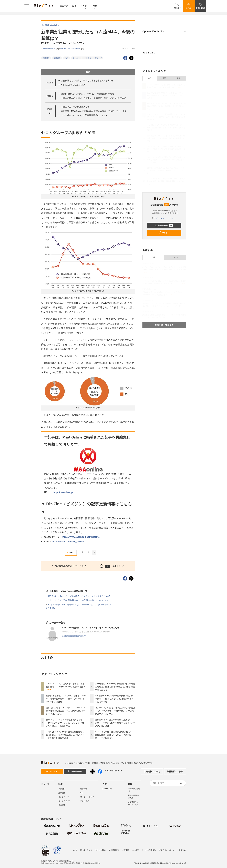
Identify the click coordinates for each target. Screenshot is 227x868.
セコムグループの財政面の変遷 (75, 107)
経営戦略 (84, 789)
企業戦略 (57, 58)
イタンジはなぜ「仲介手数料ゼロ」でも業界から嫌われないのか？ (78, 600)
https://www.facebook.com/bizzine (81, 537)
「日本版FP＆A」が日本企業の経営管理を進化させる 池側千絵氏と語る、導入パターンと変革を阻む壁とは (65, 735)
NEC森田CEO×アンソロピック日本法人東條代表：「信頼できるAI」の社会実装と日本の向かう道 (114, 699)
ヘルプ (75, 850)
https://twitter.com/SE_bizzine (68, 542)
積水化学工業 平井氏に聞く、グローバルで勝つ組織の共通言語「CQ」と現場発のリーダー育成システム (66, 711)
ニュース (64, 6)
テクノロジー (85, 801)
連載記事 (62, 805)
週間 (164, 78)
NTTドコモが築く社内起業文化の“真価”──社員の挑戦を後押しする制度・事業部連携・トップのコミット (114, 735)
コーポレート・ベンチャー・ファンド (87, 58)
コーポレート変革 (87, 797)
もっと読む (51, 608)
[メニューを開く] (27, 6)
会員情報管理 (114, 850)
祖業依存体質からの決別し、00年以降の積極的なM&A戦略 (88, 94)
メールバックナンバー (164, 218)
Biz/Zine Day (107, 789)
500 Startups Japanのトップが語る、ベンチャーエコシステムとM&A (79, 596)
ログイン (164, 233)
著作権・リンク (86, 850)
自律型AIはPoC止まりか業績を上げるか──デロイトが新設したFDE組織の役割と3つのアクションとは (115, 723)
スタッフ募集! (101, 850)
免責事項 (126, 850)
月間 (179, 78)
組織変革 (62, 793)
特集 (95, 6)
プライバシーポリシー (167, 850)
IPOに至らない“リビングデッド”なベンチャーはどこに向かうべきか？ (79, 604)
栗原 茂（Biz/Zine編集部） (71, 49)
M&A (66, 58)
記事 (74, 6)
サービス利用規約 (149, 850)
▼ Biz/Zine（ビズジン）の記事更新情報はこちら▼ (84, 115)
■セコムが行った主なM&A (73, 85)
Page (50, 83)
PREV (70, 553)
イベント (85, 6)
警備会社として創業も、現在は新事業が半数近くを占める (87, 81)
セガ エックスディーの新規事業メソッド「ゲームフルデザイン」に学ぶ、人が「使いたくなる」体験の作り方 (65, 723)
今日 (150, 78)
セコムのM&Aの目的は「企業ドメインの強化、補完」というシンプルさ (94, 98)
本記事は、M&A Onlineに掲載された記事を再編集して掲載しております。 (95, 111)
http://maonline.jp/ (63, 492)
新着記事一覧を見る (164, 325)
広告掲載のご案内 (152, 772)
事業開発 (46, 58)
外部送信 (182, 850)
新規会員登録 (164, 226)
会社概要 (136, 850)
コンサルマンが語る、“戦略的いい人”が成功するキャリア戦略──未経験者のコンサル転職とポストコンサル (115, 711)
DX (81, 793)
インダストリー (65, 797)
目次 (109, 72)
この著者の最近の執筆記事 (74, 636)
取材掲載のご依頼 (175, 772)
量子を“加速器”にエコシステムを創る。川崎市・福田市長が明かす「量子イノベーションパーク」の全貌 (66, 699)
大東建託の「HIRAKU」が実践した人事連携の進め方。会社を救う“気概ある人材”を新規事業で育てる (115, 687)
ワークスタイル (65, 801)
